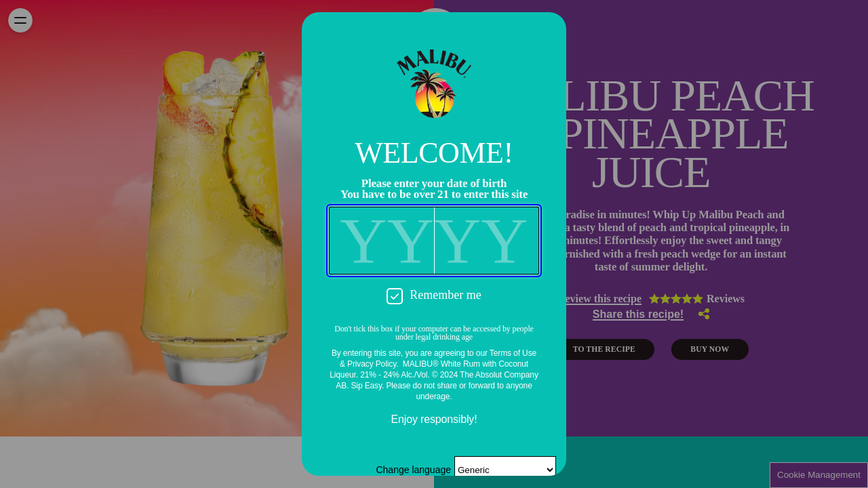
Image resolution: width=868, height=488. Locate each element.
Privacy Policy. (373, 364)
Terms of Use (513, 353)
